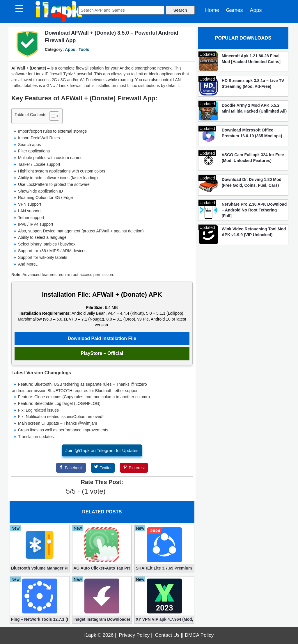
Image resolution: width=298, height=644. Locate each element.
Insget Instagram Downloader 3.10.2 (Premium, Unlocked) (102, 619)
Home (212, 10)
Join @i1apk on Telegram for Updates (102, 450)
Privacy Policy (134, 635)
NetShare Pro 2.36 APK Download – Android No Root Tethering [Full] (254, 210)
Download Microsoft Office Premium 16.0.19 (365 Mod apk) (252, 133)
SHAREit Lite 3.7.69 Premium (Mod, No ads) (164, 568)
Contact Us (167, 635)
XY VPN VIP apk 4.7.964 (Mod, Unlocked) (164, 619)
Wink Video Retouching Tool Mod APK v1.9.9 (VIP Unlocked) (254, 232)
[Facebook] (71, 468)
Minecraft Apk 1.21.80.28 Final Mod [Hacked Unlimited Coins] (251, 59)
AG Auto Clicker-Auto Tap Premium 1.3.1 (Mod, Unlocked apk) (102, 568)
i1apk (90, 635)
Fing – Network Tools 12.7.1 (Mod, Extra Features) (40, 619)
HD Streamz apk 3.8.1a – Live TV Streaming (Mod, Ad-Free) (253, 83)
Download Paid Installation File (102, 338)
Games (235, 10)
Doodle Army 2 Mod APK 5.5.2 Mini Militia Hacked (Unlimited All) (254, 108)
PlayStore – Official (102, 353)
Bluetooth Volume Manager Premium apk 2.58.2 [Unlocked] (40, 568)
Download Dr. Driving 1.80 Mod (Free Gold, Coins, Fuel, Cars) (252, 182)
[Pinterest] (134, 468)
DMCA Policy (199, 635)
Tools (84, 49)
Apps (256, 10)
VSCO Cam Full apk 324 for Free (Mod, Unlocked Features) (253, 158)
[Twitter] (103, 468)
